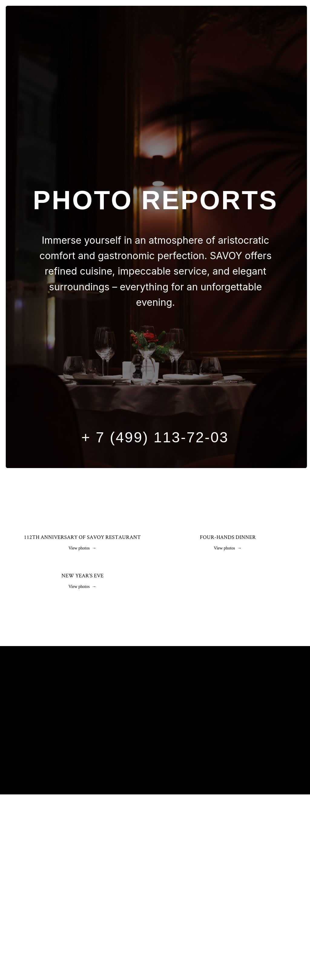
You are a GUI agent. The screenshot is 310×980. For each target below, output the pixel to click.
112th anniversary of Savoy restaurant (82, 537)
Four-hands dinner (228, 537)
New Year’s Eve (82, 668)
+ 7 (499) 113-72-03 (155, 437)
